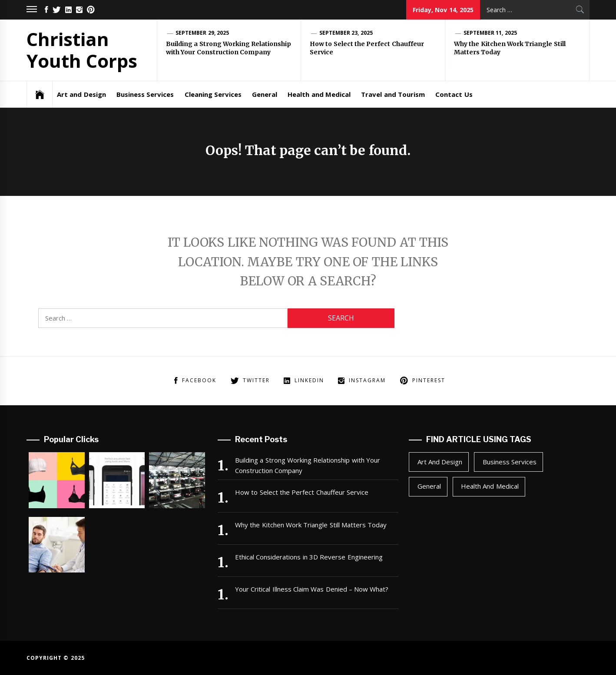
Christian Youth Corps (82, 50)
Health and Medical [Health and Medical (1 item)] (490, 486)
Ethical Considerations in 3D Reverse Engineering (309, 557)
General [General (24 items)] (429, 486)
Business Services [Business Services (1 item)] (510, 462)
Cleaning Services (213, 94)
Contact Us (454, 94)
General (265, 94)
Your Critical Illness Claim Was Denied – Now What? (312, 589)
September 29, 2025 (202, 33)
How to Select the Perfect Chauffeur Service (302, 492)
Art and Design (81, 94)
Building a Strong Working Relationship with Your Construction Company (229, 48)
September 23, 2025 (346, 33)
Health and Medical (319, 94)
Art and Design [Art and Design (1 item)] (440, 462)
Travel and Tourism (393, 94)
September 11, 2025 (490, 33)
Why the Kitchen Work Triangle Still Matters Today (311, 525)
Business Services (145, 94)
